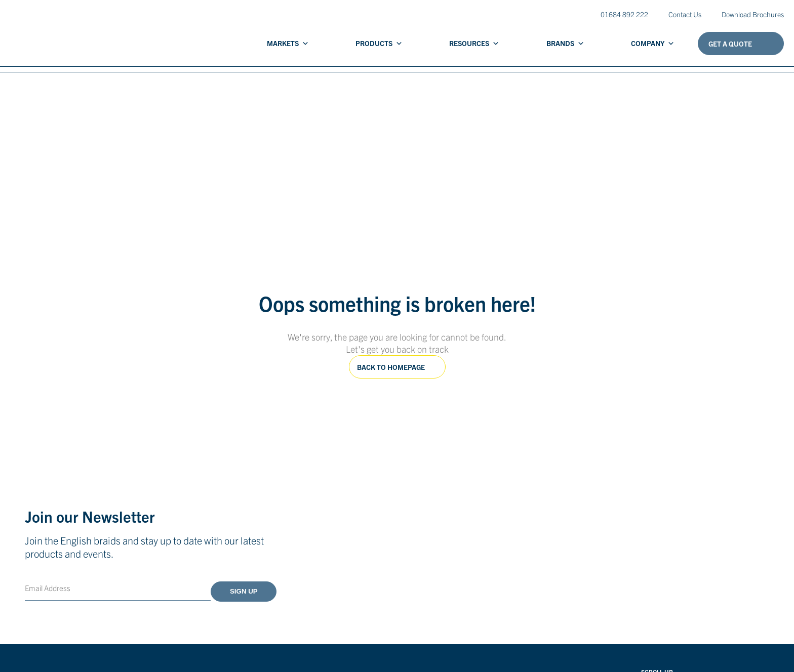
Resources (474, 43)
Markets (288, 43)
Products (379, 43)
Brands (565, 43)
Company (653, 43)
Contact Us (685, 14)
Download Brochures (753, 14)
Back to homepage (391, 367)
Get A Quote (730, 44)
